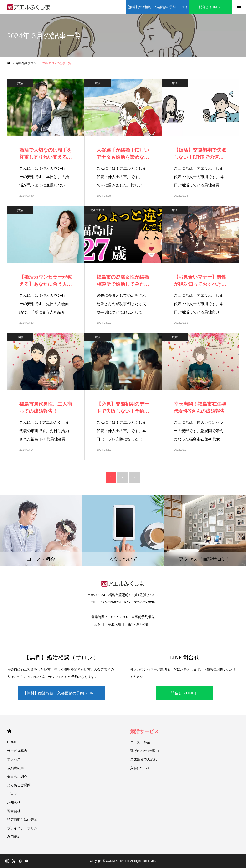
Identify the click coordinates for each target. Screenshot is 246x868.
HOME (9, 731)
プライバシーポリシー (24, 828)
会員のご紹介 (17, 777)
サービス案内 (17, 751)
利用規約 (14, 837)
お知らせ (14, 802)
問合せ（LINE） (184, 693)
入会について (140, 768)
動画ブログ (97, 210)
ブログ (12, 794)
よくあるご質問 (19, 785)
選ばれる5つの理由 (144, 751)
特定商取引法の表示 (22, 820)
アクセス (14, 759)
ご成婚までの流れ (143, 759)
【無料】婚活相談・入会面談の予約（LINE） (61, 693)
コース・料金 (140, 742)
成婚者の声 (15, 768)
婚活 (20, 83)
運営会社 (14, 811)
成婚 (20, 337)
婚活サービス (144, 731)
